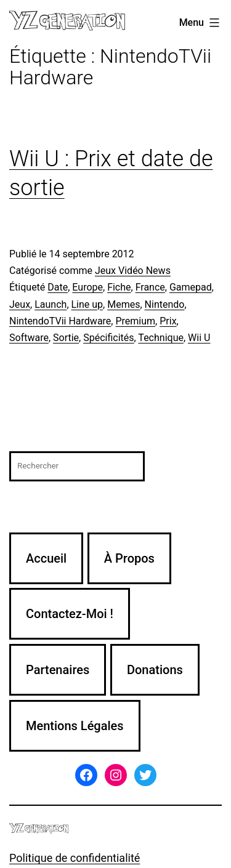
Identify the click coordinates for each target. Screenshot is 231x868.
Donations (155, 670)
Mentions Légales (75, 726)
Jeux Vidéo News (133, 271)
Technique (161, 338)
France (150, 287)
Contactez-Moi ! (70, 614)
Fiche (119, 287)
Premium (135, 321)
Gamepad (191, 287)
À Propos (129, 558)
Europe (87, 287)
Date (58, 287)
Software (29, 338)
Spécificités (108, 338)
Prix (168, 321)
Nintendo (165, 304)
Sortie (66, 338)
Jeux (20, 304)
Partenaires (58, 670)
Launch (51, 304)
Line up (87, 304)
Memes (124, 304)
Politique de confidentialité (75, 858)
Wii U (199, 338)
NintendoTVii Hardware (60, 321)
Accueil (46, 558)
